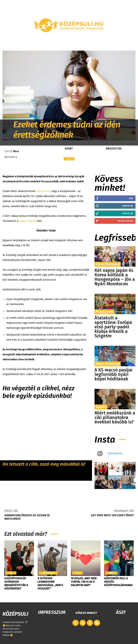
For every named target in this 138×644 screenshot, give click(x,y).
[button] (131, 42)
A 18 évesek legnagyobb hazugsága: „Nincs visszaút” (50, 583)
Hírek (111, 573)
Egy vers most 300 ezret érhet (112, 515)
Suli (69, 159)
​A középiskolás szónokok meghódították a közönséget (16, 583)
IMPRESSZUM (52, 612)
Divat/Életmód (108, 264)
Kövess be (128, 206)
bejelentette (43, 191)
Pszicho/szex (48, 573)
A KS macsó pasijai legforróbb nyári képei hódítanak (113, 374)
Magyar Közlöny (28, 221)
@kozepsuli (115, 453)
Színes (101, 407)
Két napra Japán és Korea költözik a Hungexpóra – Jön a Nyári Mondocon (115, 277)
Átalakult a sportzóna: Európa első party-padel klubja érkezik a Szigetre (113, 327)
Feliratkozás (125, 221)
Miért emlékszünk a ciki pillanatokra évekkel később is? (115, 418)
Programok (104, 312)
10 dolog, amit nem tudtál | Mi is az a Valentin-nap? (84, 582)
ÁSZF (121, 612)
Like (131, 198)
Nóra (16, 151)
